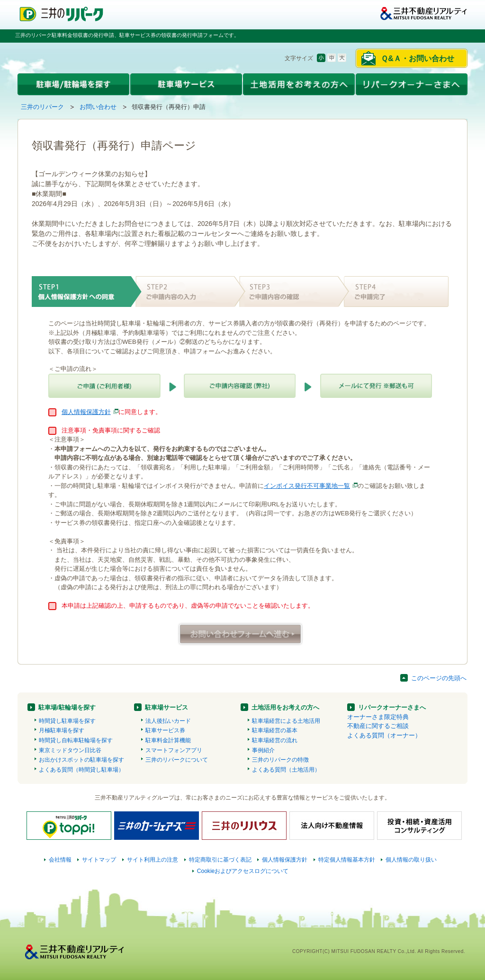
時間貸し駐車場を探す (67, 721)
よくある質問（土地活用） (286, 770)
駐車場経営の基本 (275, 730)
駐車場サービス (166, 707)
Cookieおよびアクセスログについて (243, 871)
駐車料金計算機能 (168, 740)
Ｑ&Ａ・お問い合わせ (418, 58)
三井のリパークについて (177, 760)
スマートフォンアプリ (174, 750)
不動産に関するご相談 (378, 726)
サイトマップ (99, 860)
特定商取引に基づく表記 (220, 860)
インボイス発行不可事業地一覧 (307, 486)
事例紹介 (263, 750)
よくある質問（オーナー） (384, 735)
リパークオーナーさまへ (392, 707)
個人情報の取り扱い (411, 860)
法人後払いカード (168, 721)
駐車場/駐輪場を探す (67, 707)
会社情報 (60, 860)
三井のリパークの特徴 (280, 760)
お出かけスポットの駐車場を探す (81, 760)
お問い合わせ (98, 107)
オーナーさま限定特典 (378, 717)
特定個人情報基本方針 (347, 860)
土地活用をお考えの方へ (285, 707)
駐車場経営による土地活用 (286, 721)
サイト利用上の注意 (153, 860)
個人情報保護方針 (86, 412)
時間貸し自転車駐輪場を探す (76, 740)
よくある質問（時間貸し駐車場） (81, 770)
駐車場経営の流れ (275, 740)
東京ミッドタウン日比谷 (70, 750)
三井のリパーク (42, 107)
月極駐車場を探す (62, 730)
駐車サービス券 (165, 730)
